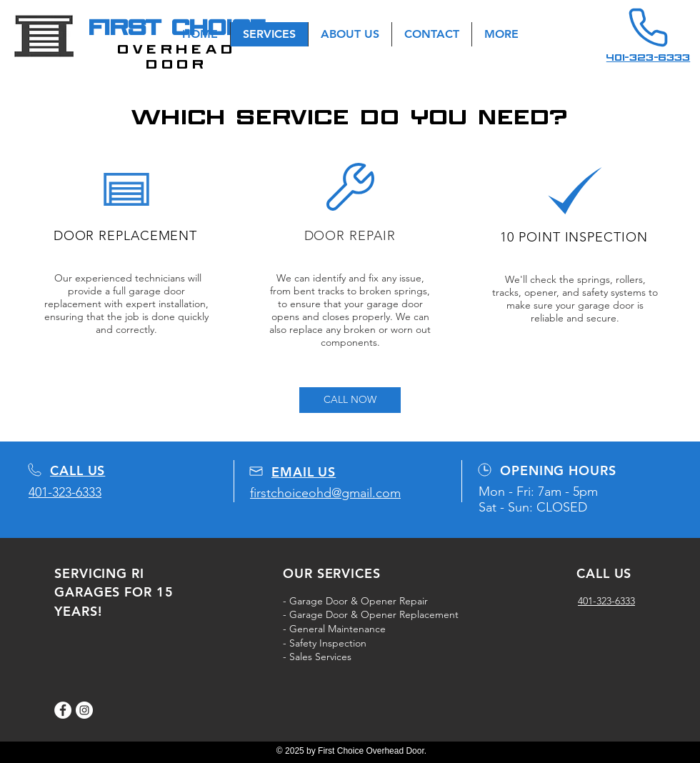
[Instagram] (84, 710)
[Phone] (648, 28)
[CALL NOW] (350, 400)
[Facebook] (63, 710)
